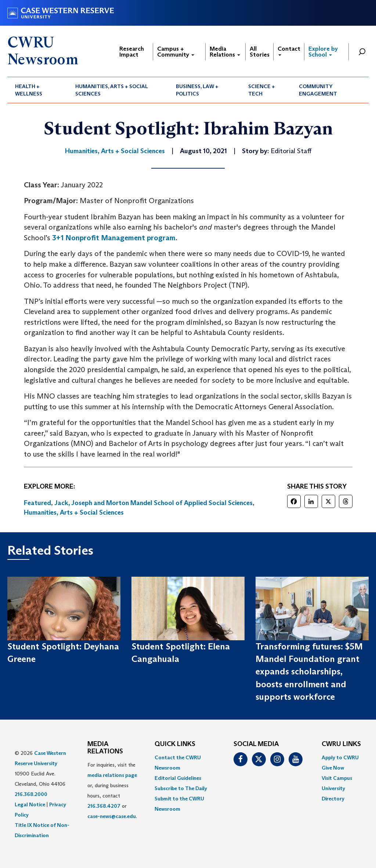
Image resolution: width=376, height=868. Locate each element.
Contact (289, 51)
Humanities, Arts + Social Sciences (112, 90)
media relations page (112, 775)
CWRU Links (341, 744)
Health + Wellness (29, 90)
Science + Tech (262, 90)
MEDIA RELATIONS (105, 748)
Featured (37, 503)
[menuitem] (37, 90)
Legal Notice (30, 804)
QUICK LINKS (175, 744)
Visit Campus (337, 778)
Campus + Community (176, 52)
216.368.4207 (104, 806)
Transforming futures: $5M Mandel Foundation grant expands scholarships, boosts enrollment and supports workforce (309, 671)
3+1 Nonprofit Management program (114, 238)
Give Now (333, 768)
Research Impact (132, 52)
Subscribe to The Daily (181, 788)
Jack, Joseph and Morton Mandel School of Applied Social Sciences (153, 503)
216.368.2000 (31, 794)
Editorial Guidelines (178, 778)
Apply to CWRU (340, 757)
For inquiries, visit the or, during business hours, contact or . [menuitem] (112, 790)
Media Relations (225, 52)
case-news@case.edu (112, 816)
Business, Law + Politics (197, 90)
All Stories (260, 52)
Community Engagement (318, 90)
